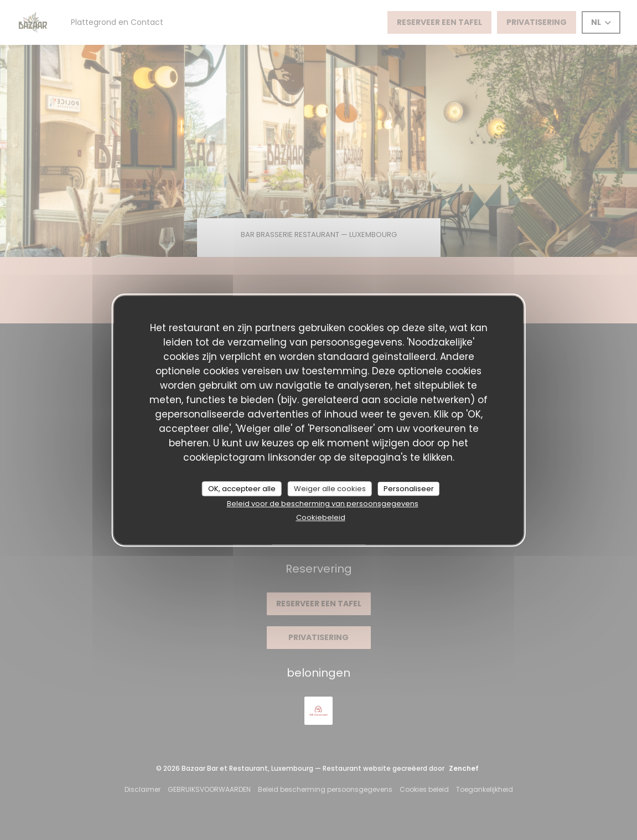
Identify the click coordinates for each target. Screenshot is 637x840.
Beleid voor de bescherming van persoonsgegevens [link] (323, 504)
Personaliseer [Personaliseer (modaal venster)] (409, 489)
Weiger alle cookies (330, 489)
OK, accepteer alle (242, 489)
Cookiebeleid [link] (321, 517)
